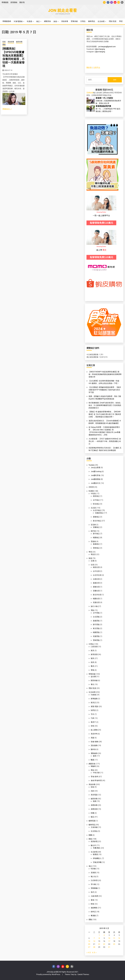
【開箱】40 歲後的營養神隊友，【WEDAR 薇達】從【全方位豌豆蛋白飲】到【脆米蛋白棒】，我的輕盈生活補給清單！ (105, 414)
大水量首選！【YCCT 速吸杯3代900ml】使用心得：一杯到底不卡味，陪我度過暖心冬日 (105, 441)
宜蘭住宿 (96, 591)
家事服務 (94, 699)
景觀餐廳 (94, 888)
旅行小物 (94, 606)
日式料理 (94, 880)
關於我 (22, 2)
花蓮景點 (96, 636)
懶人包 (93, 877)
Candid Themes (83, 974)
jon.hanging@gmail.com (107, 47)
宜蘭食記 (96, 527)
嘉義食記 (96, 544)
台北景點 (96, 617)
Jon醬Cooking (96, 471)
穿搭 (92, 726)
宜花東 (93, 525)
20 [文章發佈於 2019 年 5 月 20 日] (89, 944)
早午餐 (93, 884)
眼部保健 (94, 680)
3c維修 (93, 695)
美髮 (92, 738)
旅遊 (55, 21)
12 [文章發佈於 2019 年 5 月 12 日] (119, 938)
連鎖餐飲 (94, 908)
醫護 (92, 760)
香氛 (92, 670)
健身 (95, 756)
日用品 (83, 21)
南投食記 (96, 496)
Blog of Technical (122, 2)
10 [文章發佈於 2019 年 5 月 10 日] (109, 938)
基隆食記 (96, 517)
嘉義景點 (96, 621)
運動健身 (94, 753)
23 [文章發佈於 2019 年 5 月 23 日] (104, 944)
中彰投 (93, 494)
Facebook (108, 2)
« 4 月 (89, 953)
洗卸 (92, 791)
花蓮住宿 (96, 602)
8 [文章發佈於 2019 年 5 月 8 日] (99, 938)
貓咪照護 (92, 821)
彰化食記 (96, 504)
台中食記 (96, 500)
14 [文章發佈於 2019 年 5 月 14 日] (94, 941)
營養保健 (74, 21)
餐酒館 (93, 916)
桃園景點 (96, 632)
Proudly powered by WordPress (48, 974)
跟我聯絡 (14, 2)
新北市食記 (97, 521)
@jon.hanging (100, 49)
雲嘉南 (93, 541)
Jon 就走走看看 (62, 10)
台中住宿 (96, 571)
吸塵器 (95, 854)
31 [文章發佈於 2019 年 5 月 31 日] (109, 947)
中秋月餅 (96, 773)
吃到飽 (93, 869)
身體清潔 (94, 809)
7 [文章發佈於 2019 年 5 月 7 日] (94, 938)
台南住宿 (96, 579)
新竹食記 (96, 534)
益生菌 (93, 677)
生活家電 (94, 852)
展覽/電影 (95, 706)
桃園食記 (96, 538)
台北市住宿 (97, 575)
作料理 (91, 487)
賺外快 (93, 749)
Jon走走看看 (96, 468)
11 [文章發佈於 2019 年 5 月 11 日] (114, 938)
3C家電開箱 (18, 21)
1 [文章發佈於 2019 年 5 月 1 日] (99, 935)
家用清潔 (94, 654)
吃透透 (29, 21)
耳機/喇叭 (97, 848)
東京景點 (96, 628)
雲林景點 (96, 640)
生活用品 (94, 831)
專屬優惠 (5, 2)
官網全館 (90, 93)
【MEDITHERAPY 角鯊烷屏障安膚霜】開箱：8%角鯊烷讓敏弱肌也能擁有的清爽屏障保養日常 (105, 374)
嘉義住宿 (96, 583)
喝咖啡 (93, 766)
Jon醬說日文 (96, 483)
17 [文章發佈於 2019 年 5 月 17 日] (109, 941)
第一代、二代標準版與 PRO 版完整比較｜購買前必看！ (108, 109)
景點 (92, 610)
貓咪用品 (92, 21)
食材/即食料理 (96, 781)
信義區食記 (99, 513)
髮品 (92, 817)
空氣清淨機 (97, 862)
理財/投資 (113, 21)
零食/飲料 (95, 777)
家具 (92, 651)
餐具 (92, 666)
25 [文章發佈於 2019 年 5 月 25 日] (114, 944)
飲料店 (93, 912)
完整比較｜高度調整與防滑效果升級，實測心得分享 (108, 101)
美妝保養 (65, 21)
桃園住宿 (96, 599)
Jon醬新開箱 (96, 479)
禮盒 (92, 770)
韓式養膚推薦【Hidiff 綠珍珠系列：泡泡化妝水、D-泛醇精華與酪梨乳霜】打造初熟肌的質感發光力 (105, 405)
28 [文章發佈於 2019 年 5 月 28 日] (94, 947)
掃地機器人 (97, 858)
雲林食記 (96, 548)
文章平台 (97, 67)
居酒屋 (93, 873)
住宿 (92, 565)
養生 (92, 684)
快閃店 (93, 710)
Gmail (119, 2)
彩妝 (4, 42)
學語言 (93, 554)
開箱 (90, 839)
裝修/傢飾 (95, 742)
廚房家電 (94, 841)
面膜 (95, 801)
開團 (90, 835)
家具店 (93, 703)
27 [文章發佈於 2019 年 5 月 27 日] (89, 947)
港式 (92, 892)
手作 (92, 714)
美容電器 (94, 795)
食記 (38, 21)
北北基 (93, 508)
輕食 (92, 904)
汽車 (92, 718)
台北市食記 (97, 510)
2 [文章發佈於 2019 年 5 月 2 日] (104, 935)
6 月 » (94, 953)
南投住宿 (96, 567)
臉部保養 (19, 42)
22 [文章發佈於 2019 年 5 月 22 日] (99, 944)
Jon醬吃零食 (96, 475)
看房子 (93, 722)
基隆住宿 (96, 587)
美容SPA (94, 734)
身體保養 (94, 805)
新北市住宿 (97, 595)
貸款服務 (94, 745)
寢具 (92, 658)
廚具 (92, 662)
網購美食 (47, 21)
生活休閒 (101, 21)
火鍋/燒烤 (95, 896)
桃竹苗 (93, 531)
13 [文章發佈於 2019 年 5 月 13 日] (89, 941)
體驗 (4, 45)
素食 (92, 900)
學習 (121, 21)
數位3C (93, 845)
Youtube (115, 2)
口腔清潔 (94, 647)
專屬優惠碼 (7, 21)
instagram (112, 2)
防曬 (92, 813)
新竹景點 (96, 625)
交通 (92, 561)
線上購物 (94, 730)
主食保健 (94, 827)
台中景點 (96, 613)
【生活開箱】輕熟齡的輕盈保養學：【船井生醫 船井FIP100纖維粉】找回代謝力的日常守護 (105, 390)
